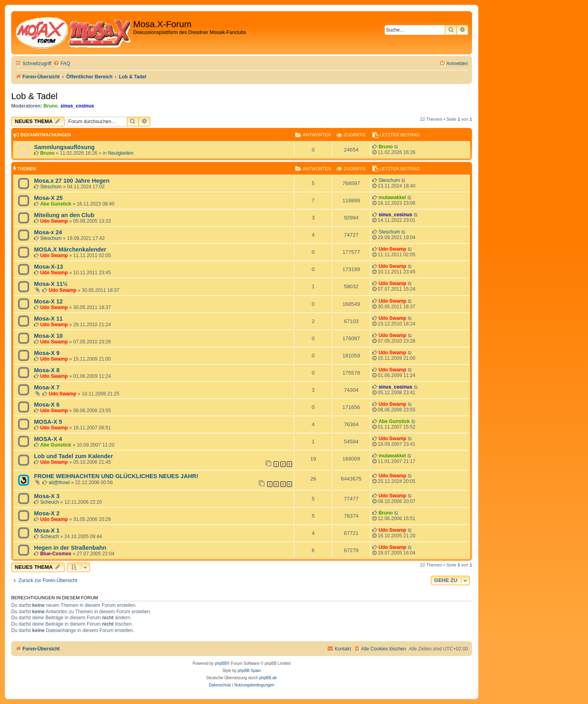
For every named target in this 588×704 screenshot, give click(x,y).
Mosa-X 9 (47, 353)
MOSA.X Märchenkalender (70, 249)
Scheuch (49, 502)
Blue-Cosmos (56, 554)
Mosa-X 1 (47, 530)
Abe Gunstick (56, 204)
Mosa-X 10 (48, 336)
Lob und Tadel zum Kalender (73, 456)
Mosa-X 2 (47, 513)
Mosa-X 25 (48, 198)
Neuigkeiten (121, 153)
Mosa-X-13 (49, 267)
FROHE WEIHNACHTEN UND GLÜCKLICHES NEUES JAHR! (116, 476)
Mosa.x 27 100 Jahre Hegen (72, 181)
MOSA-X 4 (48, 439)
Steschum (51, 187)
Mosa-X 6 (47, 405)
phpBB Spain (249, 671)
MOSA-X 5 (48, 422)
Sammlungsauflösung (64, 147)
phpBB (221, 663)
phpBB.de (268, 678)
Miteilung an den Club (64, 215)
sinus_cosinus (77, 106)
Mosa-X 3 (47, 496)
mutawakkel (392, 197)
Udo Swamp (54, 221)
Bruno (51, 106)
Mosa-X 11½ (51, 284)
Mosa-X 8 (47, 370)
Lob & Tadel (34, 96)
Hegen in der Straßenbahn (70, 548)
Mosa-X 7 (47, 387)
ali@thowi (59, 483)
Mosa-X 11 (48, 319)
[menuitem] (62, 64)
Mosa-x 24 (48, 232)
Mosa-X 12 (48, 301)
